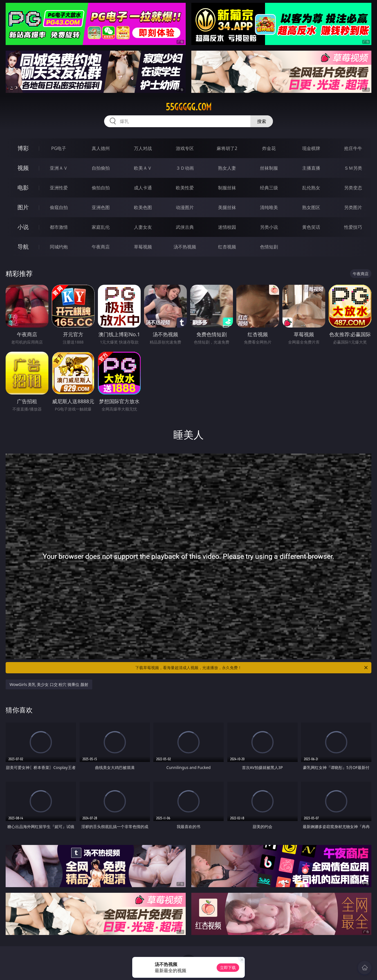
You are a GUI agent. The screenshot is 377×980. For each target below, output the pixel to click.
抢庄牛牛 (353, 148)
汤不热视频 (185, 247)
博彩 (23, 148)
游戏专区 (185, 148)
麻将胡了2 (227, 148)
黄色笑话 (311, 227)
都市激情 (59, 227)
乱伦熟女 (311, 188)
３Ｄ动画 (185, 168)
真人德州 (101, 148)
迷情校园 (227, 227)
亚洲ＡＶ (59, 168)
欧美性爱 (185, 188)
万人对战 (143, 148)
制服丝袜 (227, 188)
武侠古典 (185, 227)
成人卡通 (143, 188)
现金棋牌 (311, 148)
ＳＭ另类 (353, 168)
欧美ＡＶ (143, 168)
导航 (23, 247)
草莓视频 (143, 247)
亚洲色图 (101, 207)
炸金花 (269, 148)
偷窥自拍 (59, 207)
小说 (23, 227)
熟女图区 (311, 207)
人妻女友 (143, 227)
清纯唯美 (269, 207)
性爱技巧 (353, 227)
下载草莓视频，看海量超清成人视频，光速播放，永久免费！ (252, 668)
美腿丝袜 (227, 207)
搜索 (262, 121)
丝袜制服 (269, 168)
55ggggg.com (189, 107)
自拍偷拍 (101, 168)
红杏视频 (227, 247)
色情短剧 (269, 247)
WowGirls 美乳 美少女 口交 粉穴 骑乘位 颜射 (49, 684)
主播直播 (311, 168)
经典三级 (269, 188)
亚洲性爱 (59, 188)
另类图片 (353, 207)
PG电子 (59, 148)
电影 (23, 188)
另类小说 (269, 227)
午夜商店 (101, 247)
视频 (23, 168)
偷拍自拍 (101, 188)
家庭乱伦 (101, 227)
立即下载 (228, 967)
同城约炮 (59, 247)
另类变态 (353, 188)
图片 (23, 207)
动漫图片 (185, 207)
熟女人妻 (227, 168)
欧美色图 (143, 207)
